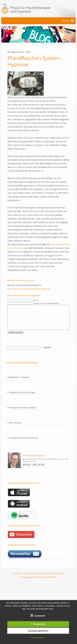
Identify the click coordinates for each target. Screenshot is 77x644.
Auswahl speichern (38, 631)
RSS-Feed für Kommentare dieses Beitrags (29, 289)
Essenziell (38, 615)
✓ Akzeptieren (38, 624)
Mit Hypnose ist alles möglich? (23, 412)
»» (33, 280)
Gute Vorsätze (15, 427)
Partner (52, 582)
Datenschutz (40, 582)
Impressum (27, 582)
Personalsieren (38, 637)
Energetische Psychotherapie (22, 397)
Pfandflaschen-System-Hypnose (23, 443)
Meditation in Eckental (19, 382)
